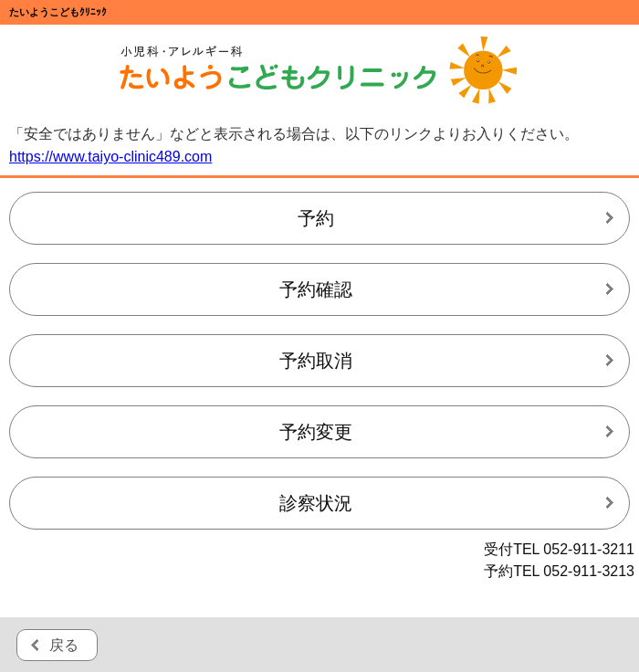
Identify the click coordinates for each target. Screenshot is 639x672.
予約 (316, 218)
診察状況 (316, 503)
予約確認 (316, 289)
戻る (64, 645)
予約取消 (316, 361)
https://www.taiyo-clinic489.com (110, 157)
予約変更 (316, 432)
